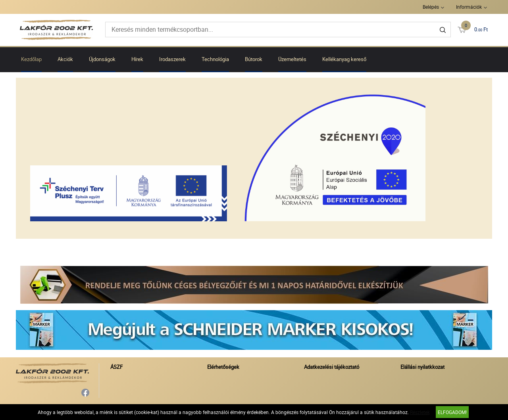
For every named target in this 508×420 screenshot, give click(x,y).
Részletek (420, 412)
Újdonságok (102, 59)
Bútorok (254, 59)
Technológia (215, 59)
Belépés (431, 7)
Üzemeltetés (292, 59)
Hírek (137, 59)
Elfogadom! (452, 412)
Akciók (65, 59)
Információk (469, 7)
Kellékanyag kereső (344, 59)
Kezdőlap (31, 59)
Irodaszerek (172, 59)
